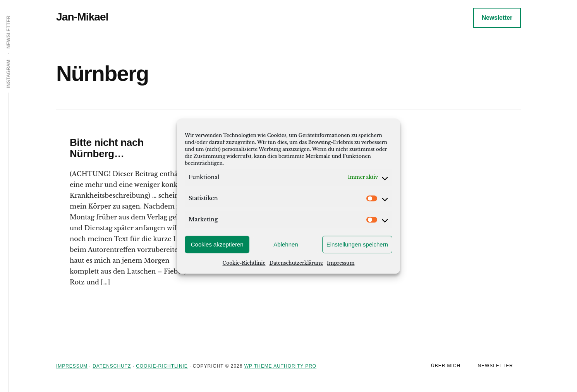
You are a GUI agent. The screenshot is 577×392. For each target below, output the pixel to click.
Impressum (341, 263)
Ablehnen (286, 244)
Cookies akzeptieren (217, 244)
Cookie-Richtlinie (244, 263)
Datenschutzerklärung (296, 263)
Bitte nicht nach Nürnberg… (107, 148)
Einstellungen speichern (357, 244)
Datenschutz (112, 366)
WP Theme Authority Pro (280, 366)
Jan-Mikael (82, 17)
